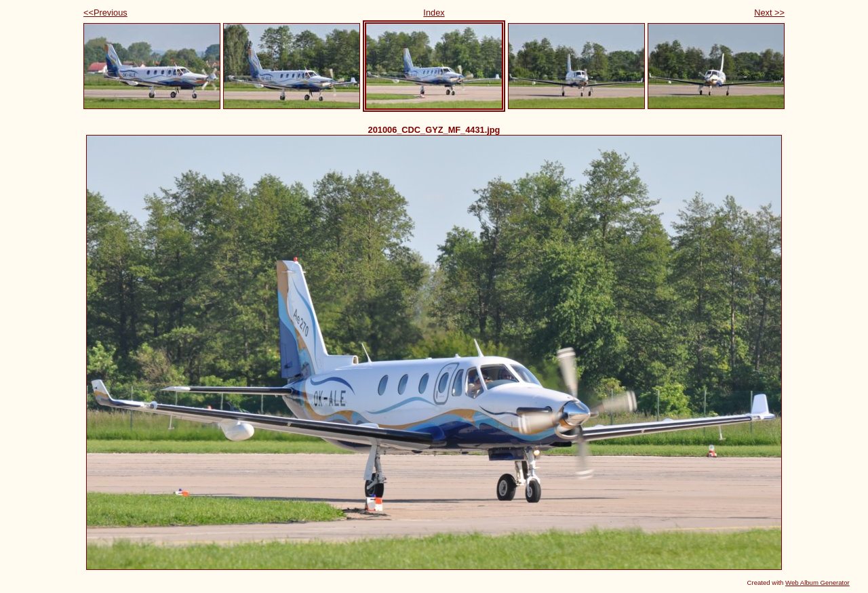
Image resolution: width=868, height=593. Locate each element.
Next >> (769, 13)
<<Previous (105, 13)
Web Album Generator (817, 582)
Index (434, 13)
